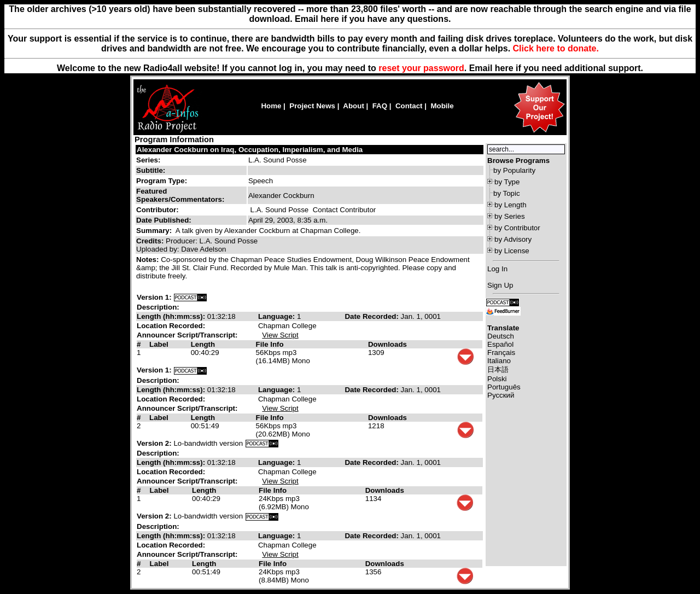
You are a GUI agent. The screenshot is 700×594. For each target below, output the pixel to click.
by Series (510, 216)
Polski (497, 379)
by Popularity (514, 170)
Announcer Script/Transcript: (187, 335)
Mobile (442, 106)
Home (271, 106)
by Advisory (513, 239)
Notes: (148, 260)
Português (504, 387)
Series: (148, 160)
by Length (511, 205)
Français (501, 353)
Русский (501, 395)
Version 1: (154, 297)
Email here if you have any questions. (373, 19)
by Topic (507, 193)
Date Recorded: (372, 316)
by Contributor (517, 228)
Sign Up (500, 285)
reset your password (421, 68)
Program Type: (162, 181)
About (354, 106)
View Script (280, 335)
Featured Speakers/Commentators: (180, 195)
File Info (270, 344)
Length (203, 344)
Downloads (387, 344)
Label (159, 344)
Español (500, 344)
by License (512, 251)
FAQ (380, 106)
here (504, 68)
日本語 (498, 369)
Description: (158, 307)
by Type (507, 182)
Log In (497, 269)
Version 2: (154, 443)
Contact (409, 106)
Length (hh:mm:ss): (172, 316)
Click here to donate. (556, 48)
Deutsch (501, 336)
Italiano (499, 361)
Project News (312, 106)
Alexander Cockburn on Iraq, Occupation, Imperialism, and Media (250, 150)
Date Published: (164, 220)
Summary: (155, 231)
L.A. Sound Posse (278, 160)
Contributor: (157, 210)
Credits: (151, 241)
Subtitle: (151, 170)
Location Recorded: (171, 326)
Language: (278, 316)
